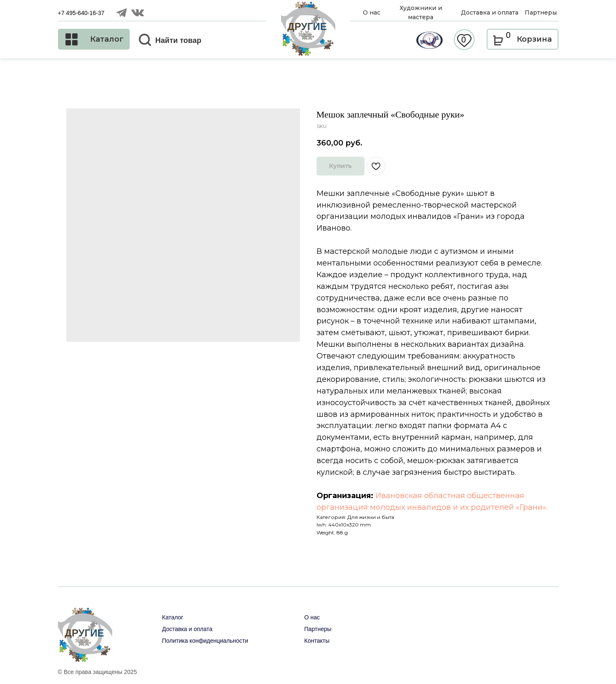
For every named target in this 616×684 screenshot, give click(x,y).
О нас (312, 617)
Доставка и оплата (187, 629)
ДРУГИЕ (307, 26)
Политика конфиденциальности (205, 641)
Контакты (317, 641)
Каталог (173, 617)
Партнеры (318, 629)
